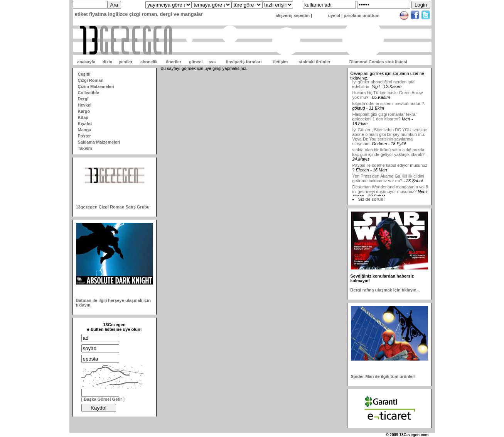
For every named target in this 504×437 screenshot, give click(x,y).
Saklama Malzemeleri (99, 142)
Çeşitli (84, 74)
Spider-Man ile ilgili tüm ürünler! (383, 376)
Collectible (89, 93)
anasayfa (86, 62)
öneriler (174, 62)
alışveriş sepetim (292, 15)
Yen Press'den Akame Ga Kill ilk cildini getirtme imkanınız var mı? (388, 181)
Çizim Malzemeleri (96, 86)
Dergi (83, 99)
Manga (85, 130)
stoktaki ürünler (314, 62)
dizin (107, 62)
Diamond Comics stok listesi (378, 62)
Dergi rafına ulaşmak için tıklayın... (385, 290)
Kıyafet (85, 124)
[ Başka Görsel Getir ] (103, 399)
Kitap (83, 117)
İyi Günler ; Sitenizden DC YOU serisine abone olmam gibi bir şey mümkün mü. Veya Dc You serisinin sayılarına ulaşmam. (390, 139)
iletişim (280, 62)
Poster (84, 136)
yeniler (126, 62)
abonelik (149, 62)
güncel (196, 62)
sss (212, 62)
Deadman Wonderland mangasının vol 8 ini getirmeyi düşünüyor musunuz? (390, 191)
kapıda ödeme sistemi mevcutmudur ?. (389, 106)
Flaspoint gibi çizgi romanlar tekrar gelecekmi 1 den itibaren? (385, 119)
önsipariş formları (244, 62)
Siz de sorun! (372, 199)
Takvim (85, 148)
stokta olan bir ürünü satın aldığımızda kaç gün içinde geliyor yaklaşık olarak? (389, 154)
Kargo (84, 111)
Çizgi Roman (91, 80)
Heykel (85, 105)
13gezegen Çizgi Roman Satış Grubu (113, 207)
